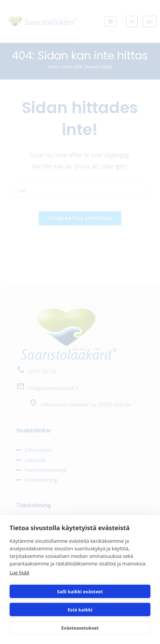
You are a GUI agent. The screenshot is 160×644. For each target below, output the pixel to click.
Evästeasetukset (80, 628)
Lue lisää (19, 573)
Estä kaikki (80, 610)
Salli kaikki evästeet (80, 592)
